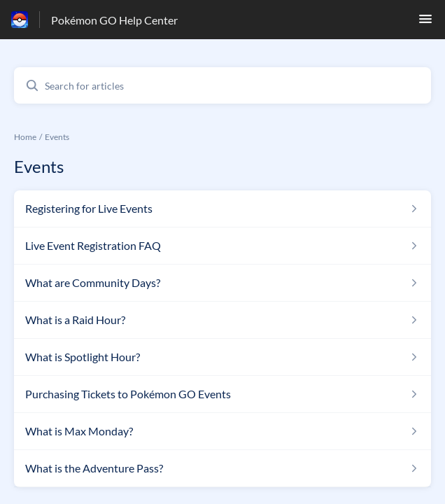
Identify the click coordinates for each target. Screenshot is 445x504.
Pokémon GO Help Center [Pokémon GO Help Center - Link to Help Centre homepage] (114, 20)
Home (25, 137)
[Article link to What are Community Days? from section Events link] (222, 283)
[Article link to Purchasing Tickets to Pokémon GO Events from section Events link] (222, 394)
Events (57, 137)
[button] (425, 23)
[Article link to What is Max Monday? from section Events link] (222, 431)
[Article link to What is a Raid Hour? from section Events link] (222, 320)
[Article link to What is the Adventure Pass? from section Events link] (222, 468)
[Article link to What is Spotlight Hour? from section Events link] (222, 357)
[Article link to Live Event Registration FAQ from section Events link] (222, 246)
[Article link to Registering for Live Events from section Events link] (222, 209)
